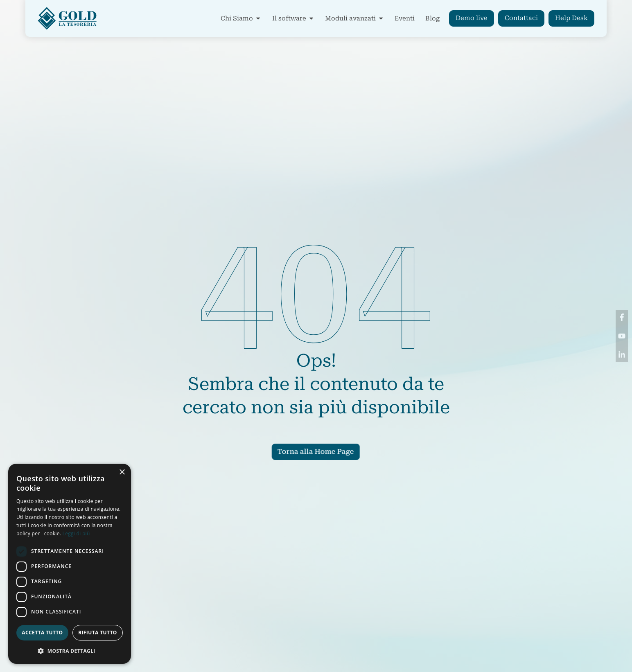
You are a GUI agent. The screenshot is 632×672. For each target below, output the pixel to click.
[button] (70, 651)
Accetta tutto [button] (42, 633)
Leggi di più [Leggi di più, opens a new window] (76, 533)
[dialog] (70, 564)
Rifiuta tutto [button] (98, 633)
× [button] (122, 472)
